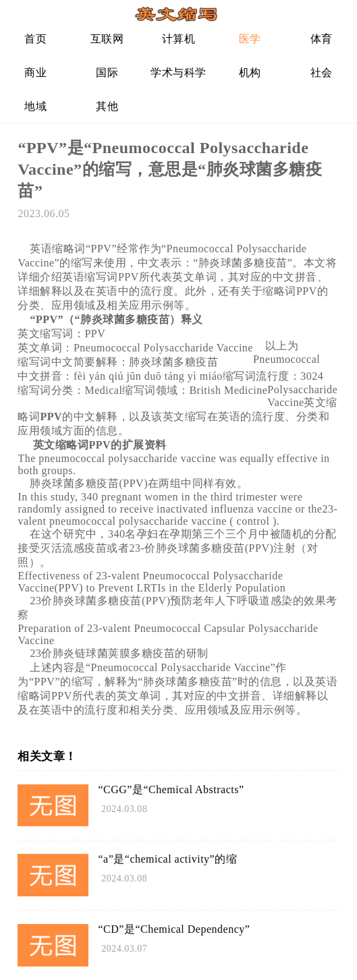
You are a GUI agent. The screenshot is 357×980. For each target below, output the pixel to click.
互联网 (107, 39)
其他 (107, 106)
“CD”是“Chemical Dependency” (174, 929)
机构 (250, 73)
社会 (322, 73)
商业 (35, 73)
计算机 (179, 39)
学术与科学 (178, 73)
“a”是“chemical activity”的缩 (167, 859)
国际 (107, 73)
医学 (250, 39)
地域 (35, 106)
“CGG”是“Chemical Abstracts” (171, 789)
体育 (322, 39)
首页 (35, 39)
